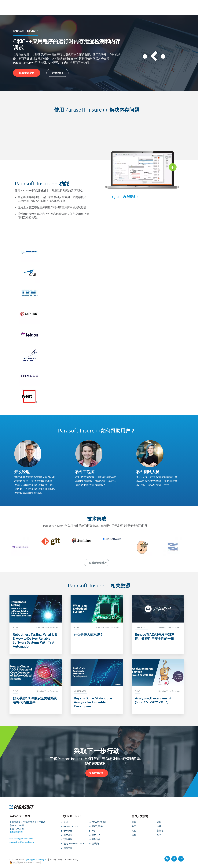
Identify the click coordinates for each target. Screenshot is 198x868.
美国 (134, 822)
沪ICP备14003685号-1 (36, 859)
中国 (134, 826)
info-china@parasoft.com (21, 839)
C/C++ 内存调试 (124, 197)
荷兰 (159, 835)
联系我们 (57, 73)
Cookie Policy (72, 859)
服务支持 (96, 839)
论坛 (65, 822)
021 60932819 (16, 832)
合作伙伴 (68, 831)
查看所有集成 (97, 563)
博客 (94, 831)
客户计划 (68, 835)
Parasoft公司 (99, 822)
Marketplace (71, 826)
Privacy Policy (56, 859)
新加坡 (160, 831)
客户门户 (96, 835)
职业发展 (68, 839)
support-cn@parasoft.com (22, 842)
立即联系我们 (97, 773)
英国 (134, 831)
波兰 (159, 826)
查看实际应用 (27, 73)
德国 (134, 835)
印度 (159, 822)
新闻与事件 (97, 826)
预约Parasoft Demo (74, 843)
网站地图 (68, 847)
